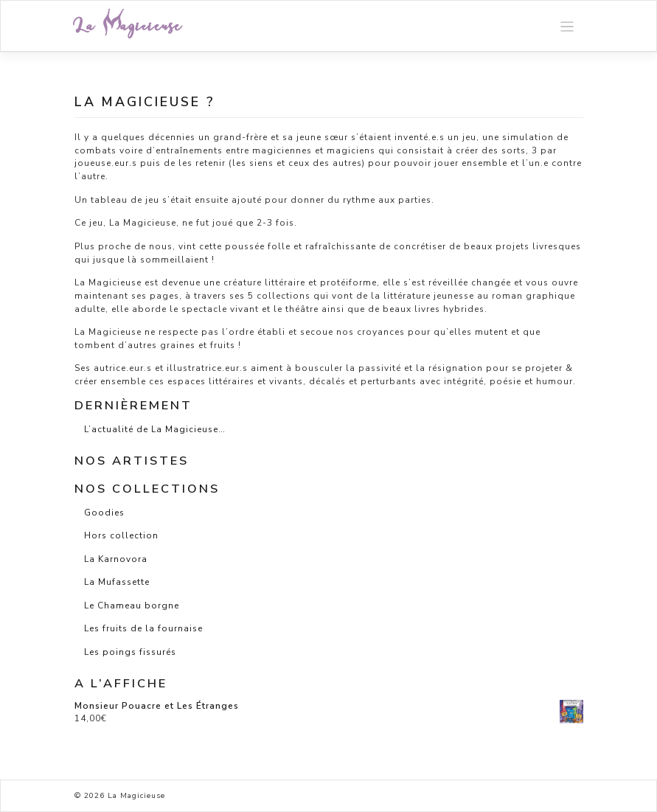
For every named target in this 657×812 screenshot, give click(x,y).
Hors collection (121, 535)
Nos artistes (132, 461)
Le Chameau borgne (132, 605)
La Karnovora (116, 559)
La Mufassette (117, 582)
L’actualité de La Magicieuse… (155, 429)
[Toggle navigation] (567, 26)
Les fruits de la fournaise (143, 628)
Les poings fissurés (130, 652)
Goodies (104, 513)
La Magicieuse (128, 26)
